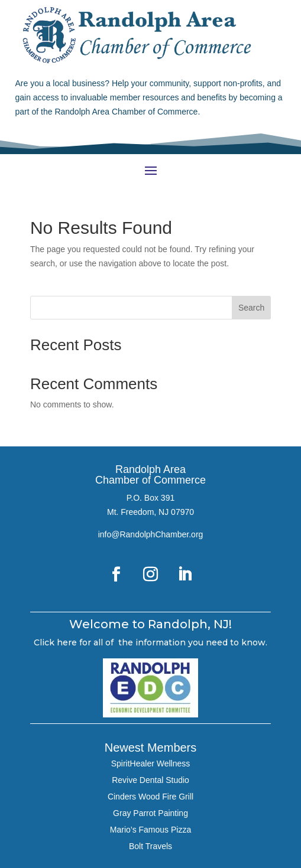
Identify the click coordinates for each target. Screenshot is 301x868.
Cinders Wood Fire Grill (150, 797)
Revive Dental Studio (150, 780)
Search (251, 308)
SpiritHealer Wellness (151, 763)
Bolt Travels (150, 846)
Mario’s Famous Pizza (150, 830)
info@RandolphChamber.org (151, 534)
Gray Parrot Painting (150, 813)
